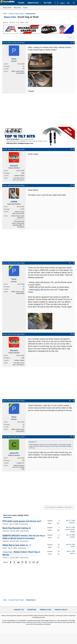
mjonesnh (6, 531)
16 (59, 551)
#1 (71, 42)
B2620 (37, 290)
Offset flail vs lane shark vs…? (17, 545)
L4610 (37, 282)
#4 (70, 263)
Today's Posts (7, 7)
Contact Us (19, 610)
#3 (71, 185)
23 (59, 545)
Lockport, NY (21, 463)
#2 (71, 149)
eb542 (5, 548)
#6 (70, 401)
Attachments (24, 524)
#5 (71, 334)
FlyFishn (5, 524)
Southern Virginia (19, 176)
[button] (41, 3)
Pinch (7, 23)
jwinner (72, 553)
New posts (17, 7)
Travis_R (6, 558)
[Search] (74, 3)
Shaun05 (6, 541)
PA (23, 69)
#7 (71, 437)
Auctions (48, 3)
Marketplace (33, 3)
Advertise (32, 610)
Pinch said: (32, 442)
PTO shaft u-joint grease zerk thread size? (22, 521)
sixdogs (72, 537)
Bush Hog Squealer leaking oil (17, 528)
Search (25, 7)
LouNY (73, 547)
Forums (21, 3)
